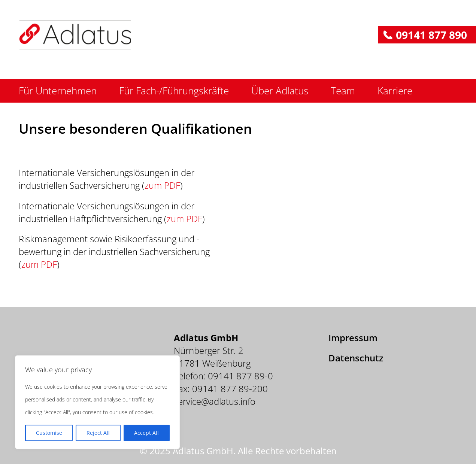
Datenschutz (356, 358)
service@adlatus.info (215, 401)
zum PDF (162, 185)
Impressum (353, 338)
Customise (49, 433)
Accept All (146, 433)
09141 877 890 (431, 35)
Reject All (98, 433)
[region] (97, 402)
